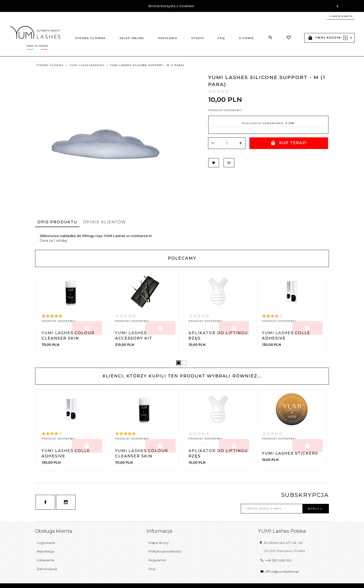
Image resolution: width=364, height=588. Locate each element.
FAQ (221, 38)
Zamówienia (47, 569)
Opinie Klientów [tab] (104, 222)
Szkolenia (168, 38)
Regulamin (157, 560)
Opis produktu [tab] (57, 222)
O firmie (246, 38)
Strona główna (90, 38)
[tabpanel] (182, 238)
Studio (198, 38)
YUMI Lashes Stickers (290, 453)
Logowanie (46, 543)
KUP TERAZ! (288, 143)
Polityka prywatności (165, 551)
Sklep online (132, 38)
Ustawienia (45, 560)
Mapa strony (158, 543)
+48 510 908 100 (276, 560)
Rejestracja (45, 551)
